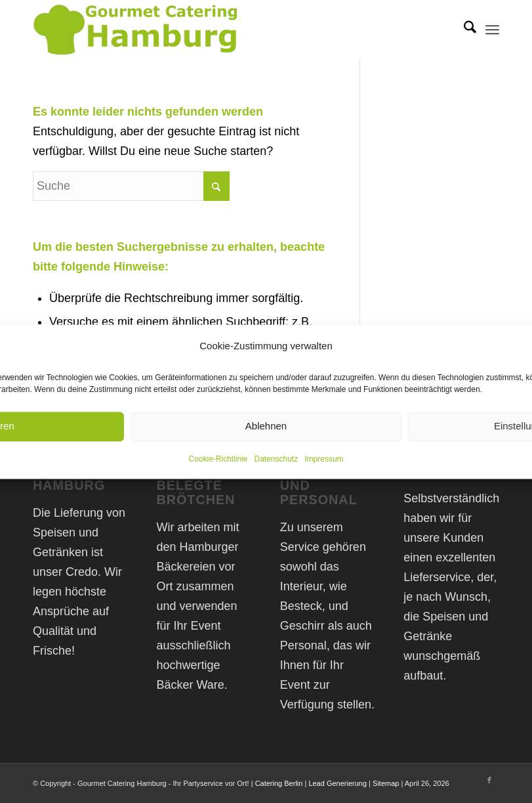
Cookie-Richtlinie (218, 459)
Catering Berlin (279, 783)
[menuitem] (463, 30)
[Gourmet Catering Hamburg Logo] (137, 30)
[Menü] (492, 30)
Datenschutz (276, 459)
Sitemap (386, 783)
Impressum (324, 459)
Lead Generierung (338, 783)
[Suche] (463, 30)
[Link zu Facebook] (489, 780)
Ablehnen (266, 426)
